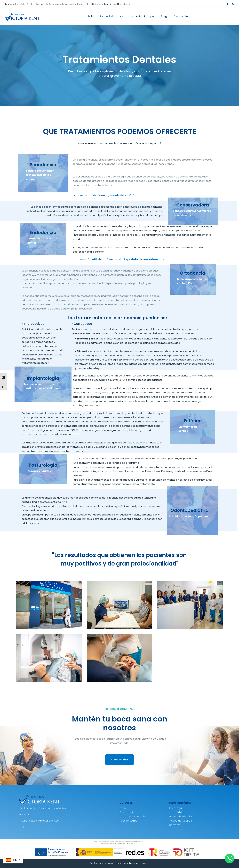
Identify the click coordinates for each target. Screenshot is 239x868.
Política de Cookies (180, 821)
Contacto (181, 16)
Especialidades (112, 16)
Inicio (90, 16)
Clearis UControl (137, 863)
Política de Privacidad (182, 816)
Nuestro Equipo (143, 16)
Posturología (127, 812)
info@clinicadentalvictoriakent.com (64, 4)
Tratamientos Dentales (133, 816)
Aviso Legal (176, 808)
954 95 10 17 (21, 4)
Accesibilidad (177, 812)
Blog (164, 16)
